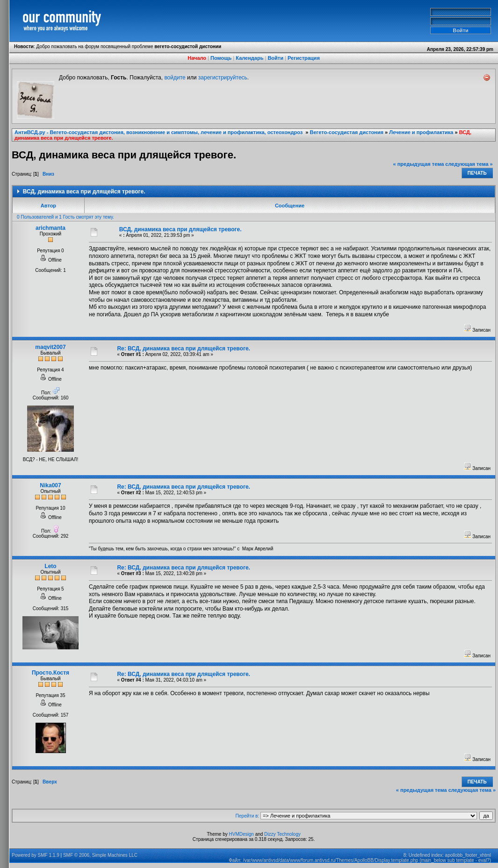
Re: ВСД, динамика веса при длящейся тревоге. (184, 349)
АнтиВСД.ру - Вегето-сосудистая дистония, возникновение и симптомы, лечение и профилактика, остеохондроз (159, 132)
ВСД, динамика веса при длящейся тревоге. (180, 229)
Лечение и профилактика (421, 132)
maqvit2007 (50, 347)
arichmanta (51, 228)
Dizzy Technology (282, 834)
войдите (175, 78)
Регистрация (304, 58)
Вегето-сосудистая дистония (347, 132)
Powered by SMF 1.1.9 (36, 855)
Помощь (221, 58)
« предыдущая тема (419, 164)
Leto (50, 566)
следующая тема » (469, 164)
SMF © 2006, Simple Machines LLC (100, 855)
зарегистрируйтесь (223, 78)
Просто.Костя (51, 673)
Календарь (249, 58)
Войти (275, 58)
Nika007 (50, 485)
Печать (477, 173)
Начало (197, 58)
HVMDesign (242, 834)
